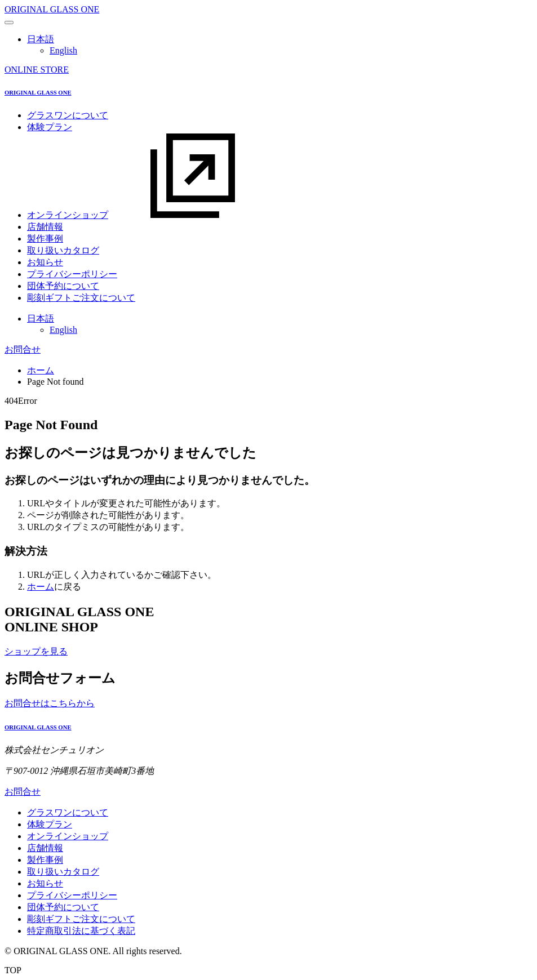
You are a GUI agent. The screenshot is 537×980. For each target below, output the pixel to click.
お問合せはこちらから (50, 703)
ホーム (41, 370)
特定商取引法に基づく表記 (81, 931)
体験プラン (50, 127)
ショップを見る (36, 651)
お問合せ (23, 349)
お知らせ (45, 262)
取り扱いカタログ (63, 250)
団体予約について (63, 286)
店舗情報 (45, 227)
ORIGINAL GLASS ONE (52, 9)
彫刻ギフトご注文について (81, 298)
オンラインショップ (152, 215)
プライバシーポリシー (72, 274)
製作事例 (45, 239)
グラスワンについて (68, 115)
